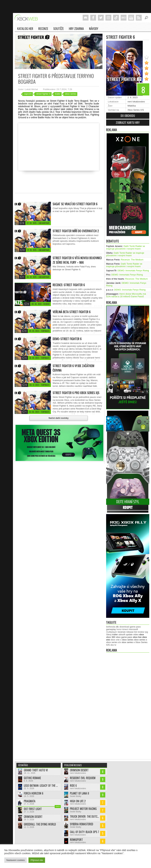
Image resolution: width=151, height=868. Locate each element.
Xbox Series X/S (136, 110)
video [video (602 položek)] (136, 634)
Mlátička (132, 106)
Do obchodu (128, 116)
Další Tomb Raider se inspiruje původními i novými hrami (126, 247)
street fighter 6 (43, 94)
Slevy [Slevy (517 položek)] (109, 634)
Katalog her (25, 29)
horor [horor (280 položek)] (119, 629)
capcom (28, 94)
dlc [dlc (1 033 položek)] (117, 627)
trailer (58, 94)
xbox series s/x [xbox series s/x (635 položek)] (114, 642)
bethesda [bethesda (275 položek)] (111, 627)
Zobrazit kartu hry (128, 123)
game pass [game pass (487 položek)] (135, 627)
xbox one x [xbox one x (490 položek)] (116, 640)
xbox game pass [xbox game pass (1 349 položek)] (124, 637)
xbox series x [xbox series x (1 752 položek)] (128, 642)
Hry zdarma (76, 29)
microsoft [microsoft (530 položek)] (133, 629)
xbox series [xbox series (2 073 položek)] (128, 640)
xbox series (71, 94)
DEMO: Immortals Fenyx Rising (133, 271)
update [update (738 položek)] (129, 634)
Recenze (43, 29)
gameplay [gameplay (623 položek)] (111, 629)
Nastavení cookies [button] (16, 860)
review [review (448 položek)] (141, 632)
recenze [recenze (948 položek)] (121, 632)
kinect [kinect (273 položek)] (125, 629)
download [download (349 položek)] (124, 627)
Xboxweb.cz (27, 18)
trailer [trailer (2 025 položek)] (115, 634)
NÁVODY (94, 29)
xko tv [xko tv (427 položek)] (113, 645)
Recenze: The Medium (132, 260)
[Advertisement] (120, 705)
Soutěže (59, 29)
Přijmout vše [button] (37, 860)
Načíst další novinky (59, 418)
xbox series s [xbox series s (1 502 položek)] (140, 640)
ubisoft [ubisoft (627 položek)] (122, 634)
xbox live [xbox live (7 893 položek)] (137, 637)
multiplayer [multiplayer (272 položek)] (112, 632)
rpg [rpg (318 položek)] (146, 632)
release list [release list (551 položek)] (131, 632)
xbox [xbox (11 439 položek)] (142, 634)
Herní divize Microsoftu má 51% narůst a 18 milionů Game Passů (126, 295)
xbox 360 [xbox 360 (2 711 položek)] (111, 637)
